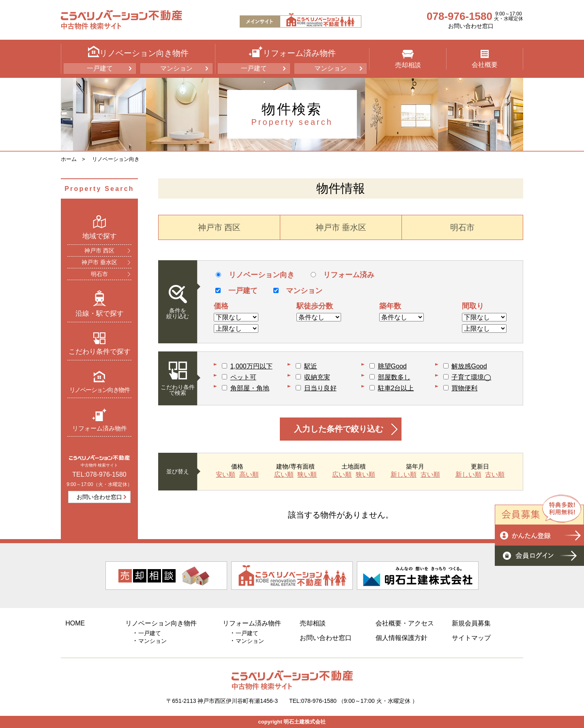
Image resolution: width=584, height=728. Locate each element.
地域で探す (100, 227)
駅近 (311, 366)
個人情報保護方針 (401, 638)
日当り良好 (320, 388)
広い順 (284, 475)
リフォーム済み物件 (100, 420)
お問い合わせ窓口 (471, 26)
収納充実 (317, 377)
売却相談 (408, 59)
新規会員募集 (471, 623)
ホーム (69, 159)
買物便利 (464, 388)
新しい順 (404, 475)
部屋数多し (394, 377)
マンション (176, 68)
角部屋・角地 (250, 388)
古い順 (430, 475)
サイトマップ (471, 638)
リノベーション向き (116, 159)
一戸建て (100, 68)
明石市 (99, 274)
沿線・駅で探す (100, 304)
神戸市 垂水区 (99, 262)
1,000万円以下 (251, 366)
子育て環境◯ (471, 377)
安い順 (225, 475)
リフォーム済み (342, 275)
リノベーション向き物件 (100, 382)
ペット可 (243, 377)
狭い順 (307, 475)
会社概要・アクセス (405, 623)
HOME (75, 623)
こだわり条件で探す (100, 344)
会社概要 (485, 59)
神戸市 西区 (99, 251)
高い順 (249, 475)
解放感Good (469, 366)
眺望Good (392, 366)
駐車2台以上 (396, 388)
